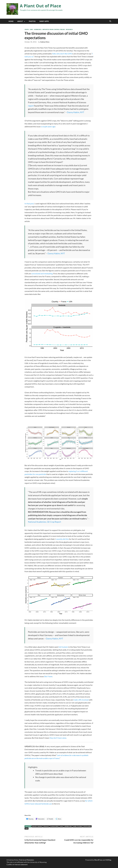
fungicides (54, 826)
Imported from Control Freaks (54, 29)
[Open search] (110, 21)
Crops (27, 29)
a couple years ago (48, 126)
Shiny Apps (44, 21)
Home (11, 21)
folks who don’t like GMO (62, 54)
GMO (31, 29)
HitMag (108, 860)
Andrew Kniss (45, 42)
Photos (32, 21)
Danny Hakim (37, 826)
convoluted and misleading (42, 274)
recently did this (62, 539)
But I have (48, 676)
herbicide (68, 826)
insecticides (78, 826)
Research (69, 29)
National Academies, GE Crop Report (45, 522)
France (46, 826)
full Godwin (63, 647)
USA (27, 828)
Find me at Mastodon (26, 860)
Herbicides (38, 29)
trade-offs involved (81, 700)
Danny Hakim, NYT (76, 112)
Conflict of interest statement (17, 864)
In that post (29, 204)
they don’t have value (58, 738)
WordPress (98, 860)
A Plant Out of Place (40, 6)
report (31, 106)
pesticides (87, 826)
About (20, 21)
